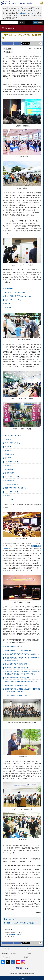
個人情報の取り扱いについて (10, 953)
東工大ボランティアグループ (14, 292)
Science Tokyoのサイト (27, 13)
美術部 (7, 447)
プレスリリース (6, 957)
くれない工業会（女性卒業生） (15, 695)
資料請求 (27, 957)
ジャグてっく (9, 458)
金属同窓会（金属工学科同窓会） (16, 668)
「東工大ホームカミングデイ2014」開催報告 (20, 923)
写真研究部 (9, 454)
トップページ (6, 949)
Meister (7, 439)
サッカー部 (9, 480)
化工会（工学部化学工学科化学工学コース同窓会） (21, 654)
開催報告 (9, 52)
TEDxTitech (9, 307)
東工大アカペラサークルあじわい (16, 488)
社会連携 (9, 49)
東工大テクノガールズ (12, 300)
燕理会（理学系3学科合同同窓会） (16, 678)
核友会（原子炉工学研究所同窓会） (16, 664)
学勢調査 (8, 289)
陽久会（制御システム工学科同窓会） (17, 650)
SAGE (7, 304)
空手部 (7, 465)
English (40, 23)
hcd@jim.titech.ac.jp (15, 934)
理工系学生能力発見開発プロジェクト (17, 296)
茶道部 (7, 450)
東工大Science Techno (12, 435)
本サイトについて (29, 949)
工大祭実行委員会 (11, 484)
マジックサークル (11, 492)
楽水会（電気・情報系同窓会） (15, 685)
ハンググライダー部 (11, 477)
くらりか (8, 499)
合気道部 (8, 469)
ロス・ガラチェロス (11, 443)
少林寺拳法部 (9, 473)
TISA (7, 495)
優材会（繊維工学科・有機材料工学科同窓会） (20, 681)
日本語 (35, 23)
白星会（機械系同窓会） (13, 646)
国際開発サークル (11, 462)
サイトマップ (28, 953)
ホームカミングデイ (12, 919)
